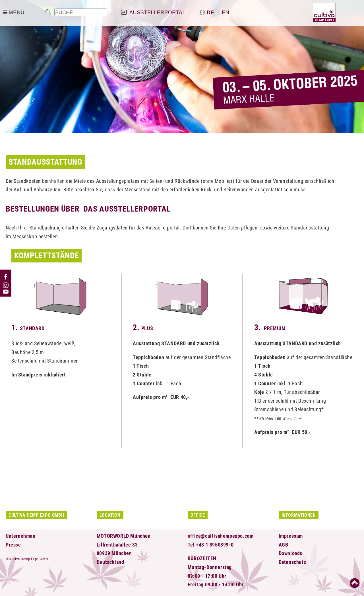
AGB (284, 545)
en (226, 13)
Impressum (291, 536)
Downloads (290, 553)
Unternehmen (21, 536)
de (210, 13)
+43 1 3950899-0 (215, 545)
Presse (13, 545)
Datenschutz (292, 562)
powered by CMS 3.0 (345, 594)
